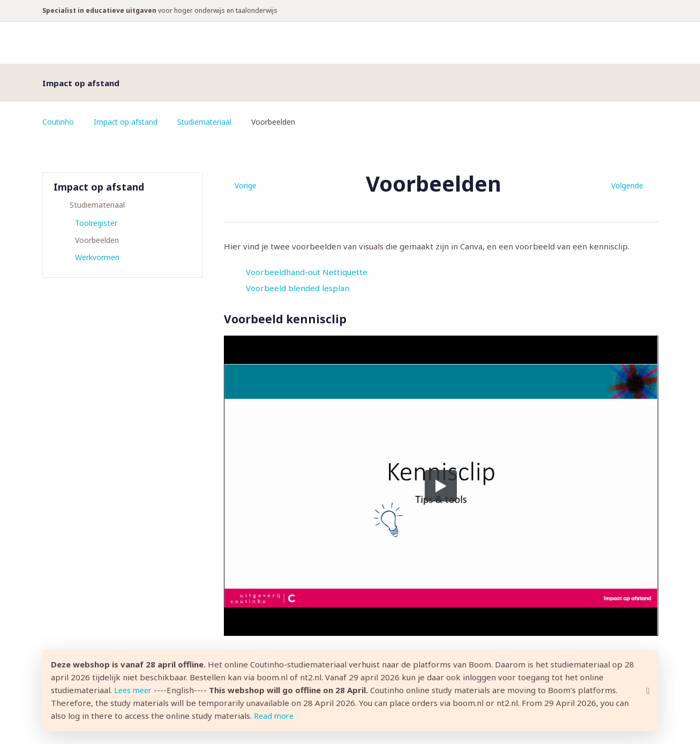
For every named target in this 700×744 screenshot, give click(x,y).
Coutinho (58, 122)
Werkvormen (97, 257)
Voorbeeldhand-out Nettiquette (307, 272)
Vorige (246, 185)
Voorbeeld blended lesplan (298, 288)
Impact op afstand (127, 122)
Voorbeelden (97, 240)
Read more (275, 716)
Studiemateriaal (207, 122)
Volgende (627, 185)
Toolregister (96, 223)
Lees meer (134, 690)
